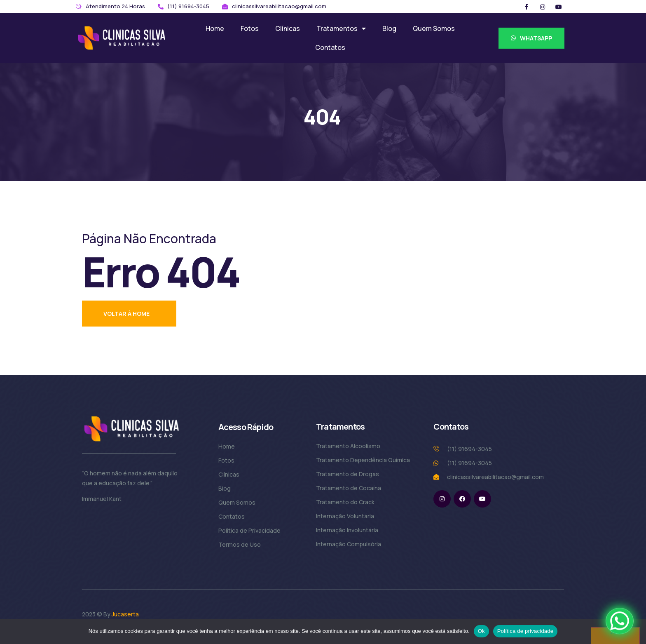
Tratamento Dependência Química (363, 460)
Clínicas (288, 28)
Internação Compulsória (349, 544)
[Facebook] (527, 7)
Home (215, 28)
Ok (481, 631)
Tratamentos (341, 28)
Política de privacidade (525, 631)
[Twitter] (559, 7)
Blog (389, 28)
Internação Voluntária (345, 516)
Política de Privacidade (249, 530)
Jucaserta (125, 614)
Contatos (330, 47)
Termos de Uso (240, 544)
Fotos (250, 28)
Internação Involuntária (347, 530)
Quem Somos (434, 28)
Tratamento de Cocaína (349, 488)
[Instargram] (543, 7)
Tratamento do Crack (345, 502)
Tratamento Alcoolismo (348, 446)
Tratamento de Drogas (348, 474)
